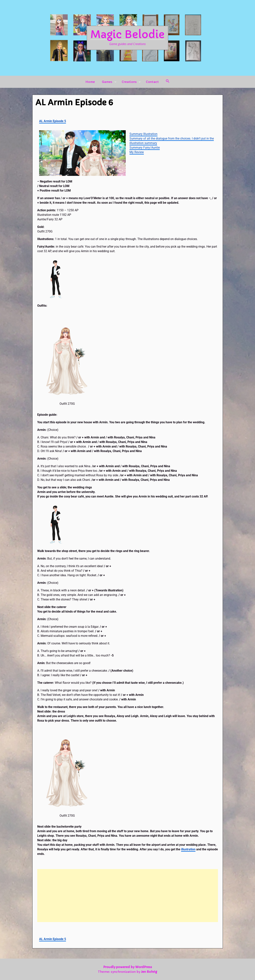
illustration (188, 849)
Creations (129, 82)
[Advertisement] (128, 896)
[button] (168, 82)
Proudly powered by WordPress (128, 967)
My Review (137, 152)
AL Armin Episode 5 (53, 121)
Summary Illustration (143, 134)
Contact (152, 82)
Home (90, 82)
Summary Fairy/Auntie (145, 148)
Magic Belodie (128, 34)
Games (107, 82)
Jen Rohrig (149, 972)
